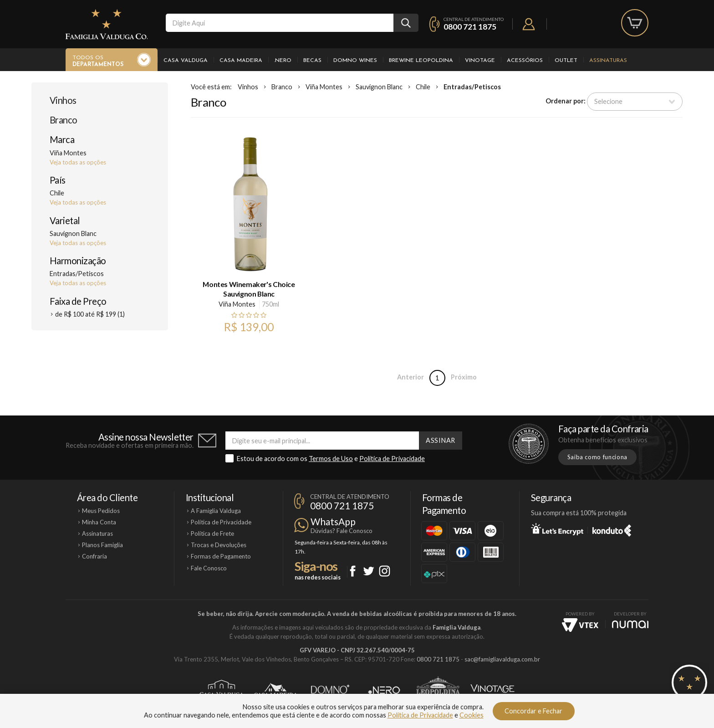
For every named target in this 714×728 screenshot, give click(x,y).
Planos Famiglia (102, 545)
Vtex (580, 625)
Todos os (98, 62)
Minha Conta (99, 522)
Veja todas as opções (78, 162)
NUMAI (630, 624)
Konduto (612, 529)
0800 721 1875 (470, 27)
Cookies (472, 715)
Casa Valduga (186, 61)
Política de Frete (212, 533)
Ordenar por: (566, 101)
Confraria (94, 556)
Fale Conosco (209, 568)
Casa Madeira (241, 61)
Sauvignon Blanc (379, 87)
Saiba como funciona (597, 457)
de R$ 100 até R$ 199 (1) (90, 314)
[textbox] (280, 23)
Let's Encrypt (557, 529)
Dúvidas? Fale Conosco (342, 531)
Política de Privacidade (392, 459)
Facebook (353, 571)
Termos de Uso (331, 459)
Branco (64, 120)
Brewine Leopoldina (421, 61)
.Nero (283, 61)
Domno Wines (355, 61)
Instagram (385, 571)
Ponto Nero (384, 690)
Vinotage (480, 61)
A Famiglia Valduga (216, 511)
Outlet (566, 61)
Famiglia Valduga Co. (107, 24)
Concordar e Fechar (533, 711)
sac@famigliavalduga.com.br (502, 659)
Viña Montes (324, 87)
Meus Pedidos (101, 511)
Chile (423, 87)
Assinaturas (608, 61)
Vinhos (63, 100)
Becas (312, 61)
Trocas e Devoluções (219, 545)
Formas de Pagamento (221, 556)
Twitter (369, 571)
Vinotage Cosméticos (492, 690)
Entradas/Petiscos (472, 87)
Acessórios (525, 61)
